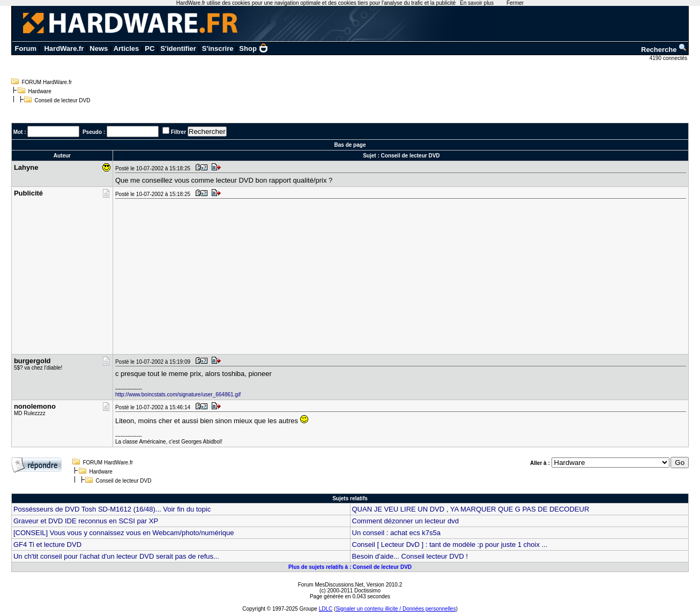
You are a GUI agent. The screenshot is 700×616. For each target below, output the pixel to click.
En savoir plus (477, 3)
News (99, 48)
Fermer (515, 3)
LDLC (326, 609)
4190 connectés (669, 58)
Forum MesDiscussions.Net (331, 585)
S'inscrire (218, 48)
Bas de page (350, 145)
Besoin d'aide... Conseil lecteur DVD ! (410, 556)
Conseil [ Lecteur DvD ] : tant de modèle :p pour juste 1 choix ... (450, 544)
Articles (126, 48)
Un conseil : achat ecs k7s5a (396, 533)
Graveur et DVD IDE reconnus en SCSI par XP (86, 521)
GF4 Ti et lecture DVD (47, 544)
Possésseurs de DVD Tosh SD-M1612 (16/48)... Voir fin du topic (112, 509)
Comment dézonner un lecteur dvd (405, 521)
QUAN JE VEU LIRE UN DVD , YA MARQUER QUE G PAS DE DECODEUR (471, 509)
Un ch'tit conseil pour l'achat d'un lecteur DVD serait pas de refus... (116, 556)
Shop (254, 48)
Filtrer (178, 132)
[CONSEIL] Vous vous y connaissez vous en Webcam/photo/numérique (124, 533)
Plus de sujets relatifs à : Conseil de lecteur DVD (350, 567)
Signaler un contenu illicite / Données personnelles (396, 609)
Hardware (39, 91)
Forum (26, 48)
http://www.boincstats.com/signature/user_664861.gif (178, 395)
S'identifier (178, 48)
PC (150, 48)
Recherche (664, 50)
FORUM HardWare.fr (47, 82)
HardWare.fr (64, 48)
